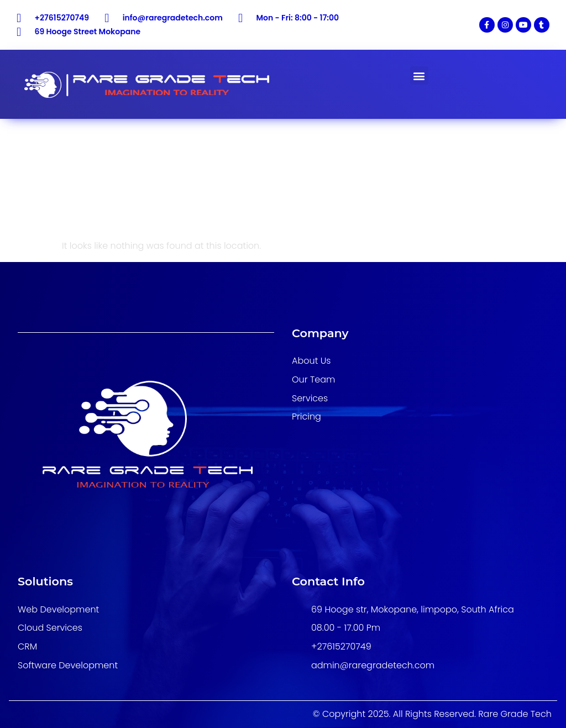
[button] (419, 75)
